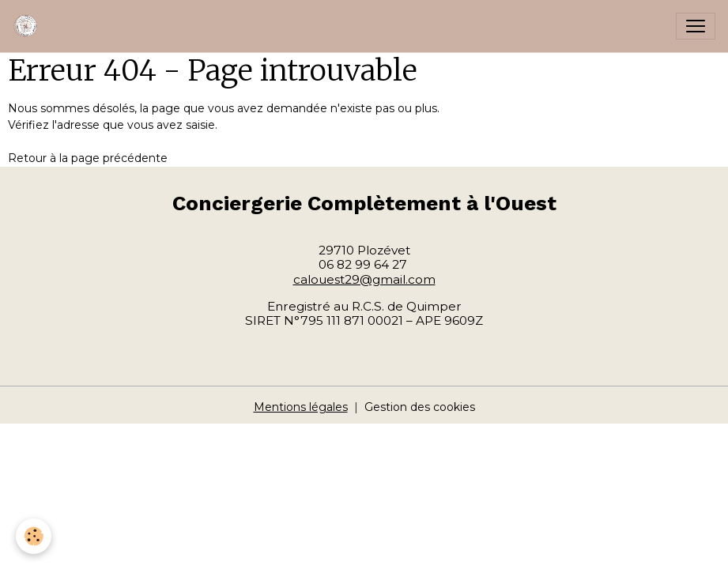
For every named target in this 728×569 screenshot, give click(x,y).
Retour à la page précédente (88, 158)
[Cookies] (34, 536)
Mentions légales (301, 407)
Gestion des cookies (420, 407)
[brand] (29, 26)
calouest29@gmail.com (364, 279)
